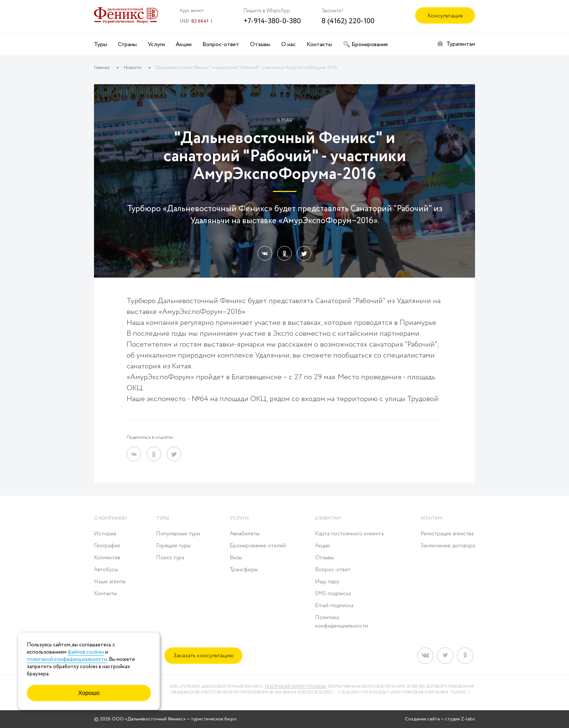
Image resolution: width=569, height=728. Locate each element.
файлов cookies (86, 652)
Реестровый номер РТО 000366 (296, 687)
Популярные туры (178, 534)
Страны (127, 44)
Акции (184, 44)
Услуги (156, 44)
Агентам (431, 518)
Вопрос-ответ (221, 44)
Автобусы (106, 570)
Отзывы (260, 44)
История (105, 534)
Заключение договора (448, 546)
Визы (236, 558)
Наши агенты (110, 582)
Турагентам (461, 44)
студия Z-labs (460, 719)
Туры (101, 44)
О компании (110, 518)
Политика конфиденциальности (341, 622)
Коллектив (107, 558)
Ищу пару (327, 582)
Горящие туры (173, 546)
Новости (133, 68)
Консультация (445, 16)
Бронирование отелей (258, 546)
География (107, 546)
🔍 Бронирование (365, 44)
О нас (288, 44)
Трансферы (244, 570)
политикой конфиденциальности (67, 659)
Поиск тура (170, 558)
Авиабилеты (245, 534)
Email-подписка (334, 606)
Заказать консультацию (203, 656)
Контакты (319, 44)
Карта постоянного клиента (349, 534)
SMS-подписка (333, 594)
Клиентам (328, 518)
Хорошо (89, 693)
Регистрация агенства (447, 534)
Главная (102, 68)
